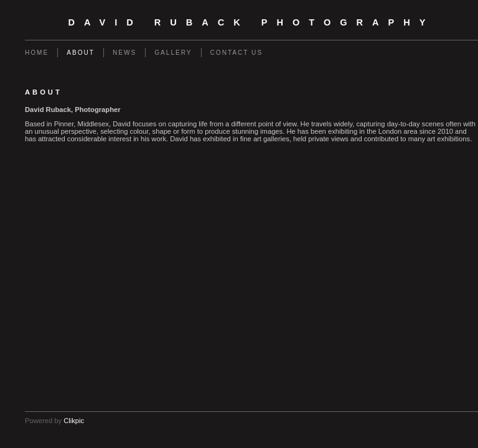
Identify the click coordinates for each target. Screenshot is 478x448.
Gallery (173, 53)
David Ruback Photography (252, 22)
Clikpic (74, 421)
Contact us (237, 53)
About (81, 53)
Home (37, 53)
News (124, 53)
